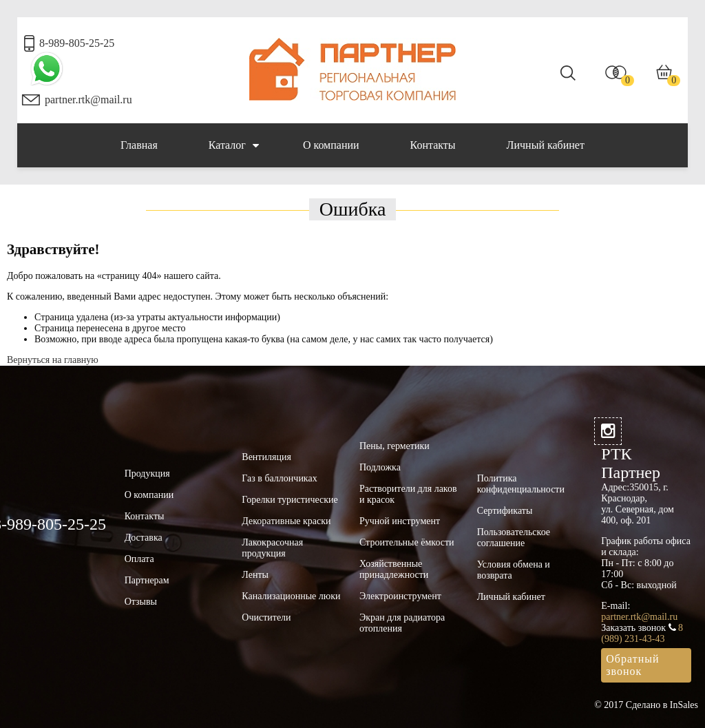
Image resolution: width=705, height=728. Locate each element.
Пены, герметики (394, 446)
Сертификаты (505, 511)
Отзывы (141, 602)
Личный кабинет (546, 145)
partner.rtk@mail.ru (88, 100)
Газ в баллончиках (279, 478)
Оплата (139, 559)
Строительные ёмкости (407, 542)
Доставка (144, 538)
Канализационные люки (291, 596)
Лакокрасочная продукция (272, 548)
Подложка (380, 467)
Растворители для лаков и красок (408, 494)
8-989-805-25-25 (77, 43)
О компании (331, 145)
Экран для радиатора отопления (402, 623)
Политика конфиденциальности (521, 484)
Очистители (266, 617)
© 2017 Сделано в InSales (646, 705)
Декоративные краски (286, 521)
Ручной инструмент (400, 521)
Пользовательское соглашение (514, 538)
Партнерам (147, 580)
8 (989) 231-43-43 (642, 633)
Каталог (234, 145)
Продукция (147, 474)
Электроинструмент (400, 596)
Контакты (433, 145)
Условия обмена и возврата (514, 570)
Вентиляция (266, 457)
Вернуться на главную (53, 360)
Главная (139, 145)
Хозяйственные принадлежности (394, 569)
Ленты (255, 575)
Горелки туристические (290, 500)
